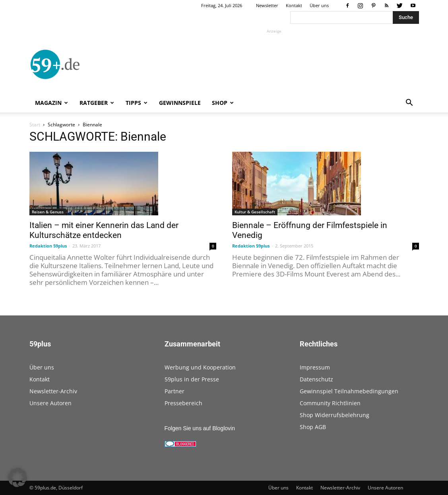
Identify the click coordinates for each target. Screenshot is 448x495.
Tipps (137, 103)
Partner (175, 391)
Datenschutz (316, 379)
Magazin (51, 103)
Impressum (315, 367)
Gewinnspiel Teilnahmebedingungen (349, 391)
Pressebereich (183, 403)
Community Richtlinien (330, 403)
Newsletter (267, 5)
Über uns (319, 5)
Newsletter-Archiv (53, 391)
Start (35, 125)
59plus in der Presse (192, 379)
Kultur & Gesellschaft (255, 212)
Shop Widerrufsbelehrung (335, 415)
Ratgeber (97, 103)
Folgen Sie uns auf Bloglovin (200, 428)
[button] (409, 103)
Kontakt (294, 5)
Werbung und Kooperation (200, 367)
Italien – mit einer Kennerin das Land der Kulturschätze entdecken (104, 230)
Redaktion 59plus (48, 246)
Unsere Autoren (50, 403)
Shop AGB (313, 427)
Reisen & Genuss (48, 212)
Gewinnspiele (180, 103)
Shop (223, 103)
